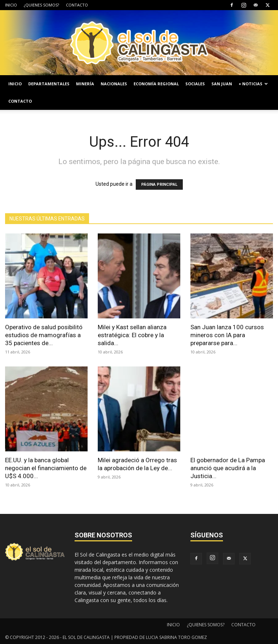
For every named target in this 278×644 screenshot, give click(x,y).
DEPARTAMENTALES (49, 84)
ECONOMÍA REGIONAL (156, 84)
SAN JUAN (222, 84)
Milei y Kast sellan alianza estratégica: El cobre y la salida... (132, 335)
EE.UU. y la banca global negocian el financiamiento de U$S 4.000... (46, 468)
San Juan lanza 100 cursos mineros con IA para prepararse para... (227, 335)
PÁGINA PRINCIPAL (159, 184)
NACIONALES (114, 84)
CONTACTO (77, 5)
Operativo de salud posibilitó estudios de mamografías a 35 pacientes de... (44, 335)
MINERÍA (85, 84)
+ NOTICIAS (253, 84)
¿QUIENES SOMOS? (41, 5)
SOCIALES (195, 84)
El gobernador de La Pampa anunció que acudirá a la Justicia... (228, 468)
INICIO (11, 5)
